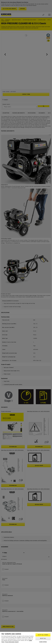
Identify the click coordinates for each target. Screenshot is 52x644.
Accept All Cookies (43, 635)
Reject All (43, 638)
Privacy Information (10, 642)
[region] (26, 638)
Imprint (17, 642)
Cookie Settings (43, 642)
